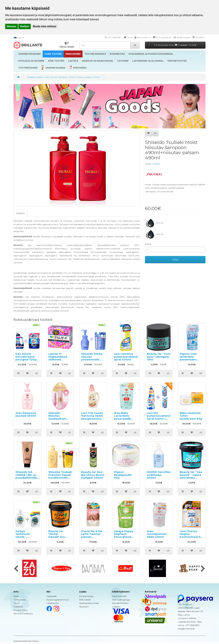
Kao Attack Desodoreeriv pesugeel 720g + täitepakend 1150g (27, 359)
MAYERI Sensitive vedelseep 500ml (159, 475)
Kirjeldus (20, 213)
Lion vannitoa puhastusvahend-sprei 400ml (126, 357)
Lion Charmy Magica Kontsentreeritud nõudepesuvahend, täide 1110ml (193, 537)
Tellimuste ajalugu (121, 600)
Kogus (148, 244)
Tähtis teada (20, 600)
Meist (16, 596)
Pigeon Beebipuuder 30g (123, 475)
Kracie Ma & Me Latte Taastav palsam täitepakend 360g (92, 537)
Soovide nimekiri (120, 603)
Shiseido (156, 164)
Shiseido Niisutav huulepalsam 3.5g (57, 417)
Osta (175, 260)
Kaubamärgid (86, 596)
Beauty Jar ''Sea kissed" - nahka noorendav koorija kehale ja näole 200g (191, 478)
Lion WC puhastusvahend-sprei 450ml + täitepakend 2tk (159, 417)
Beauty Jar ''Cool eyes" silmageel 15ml (159, 357)
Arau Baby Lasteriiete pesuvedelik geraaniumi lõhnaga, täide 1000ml (124, 420)
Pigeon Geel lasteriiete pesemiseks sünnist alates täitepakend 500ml (189, 361)
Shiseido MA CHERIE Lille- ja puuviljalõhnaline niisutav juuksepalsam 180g (27, 479)
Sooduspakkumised (89, 603)
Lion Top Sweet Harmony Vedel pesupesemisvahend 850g (96, 417)
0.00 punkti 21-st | (175, 45)
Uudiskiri (116, 607)
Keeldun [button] (25, 26)
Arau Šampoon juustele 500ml (26, 414)
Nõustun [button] (12, 26)
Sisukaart (84, 607)
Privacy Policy (21, 610)
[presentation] (16, 569)
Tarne (16, 603)
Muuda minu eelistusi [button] (44, 26)
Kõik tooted (85, 600)
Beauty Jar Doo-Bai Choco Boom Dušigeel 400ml (93, 475)
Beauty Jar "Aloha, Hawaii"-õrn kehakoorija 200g (57, 537)
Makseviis (18, 607)
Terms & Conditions (23, 614)
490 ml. (154, 223)
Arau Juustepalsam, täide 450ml (157, 534)
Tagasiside (51, 596)
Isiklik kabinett (119, 596)
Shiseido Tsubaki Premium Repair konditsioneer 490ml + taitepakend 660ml (60, 479)
